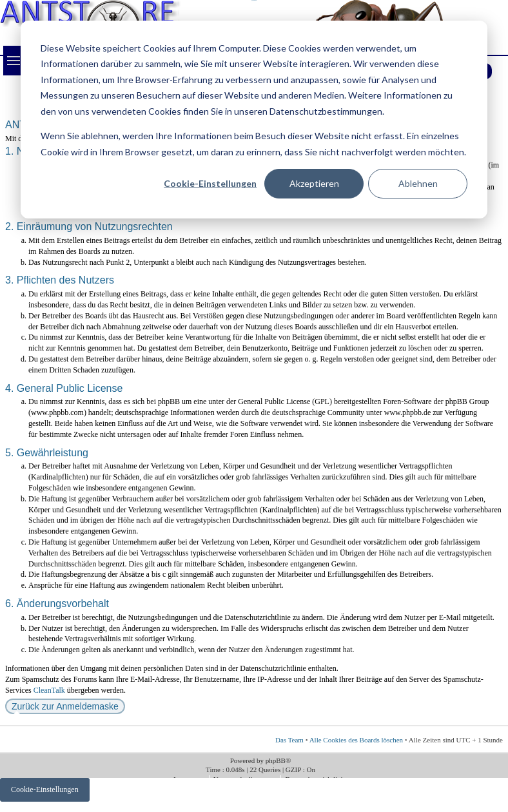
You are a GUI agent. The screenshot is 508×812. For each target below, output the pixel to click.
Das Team (289, 740)
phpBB (276, 760)
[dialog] (254, 120)
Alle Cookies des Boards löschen (356, 740)
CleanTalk (49, 690)
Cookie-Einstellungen (210, 183)
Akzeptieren (314, 183)
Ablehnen (418, 183)
